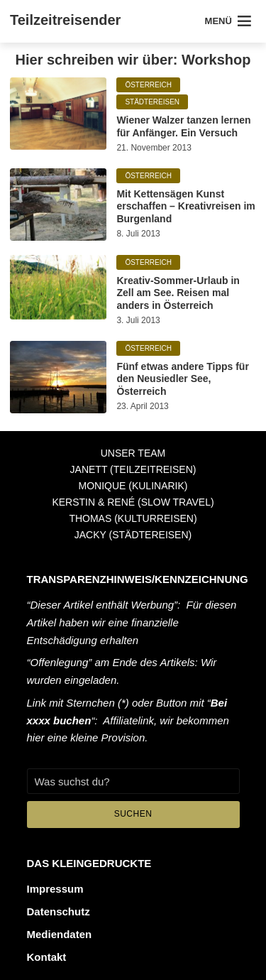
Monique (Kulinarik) (133, 486)
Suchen (133, 814)
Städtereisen (152, 102)
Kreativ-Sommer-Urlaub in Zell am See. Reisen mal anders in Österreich (178, 293)
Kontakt (47, 957)
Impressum (55, 889)
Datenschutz (59, 911)
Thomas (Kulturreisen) (133, 518)
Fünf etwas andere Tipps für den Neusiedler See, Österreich (182, 379)
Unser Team (133, 453)
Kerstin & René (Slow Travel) (133, 502)
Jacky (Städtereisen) (133, 535)
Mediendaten (60, 934)
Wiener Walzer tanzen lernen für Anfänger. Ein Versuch (183, 126)
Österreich (148, 85)
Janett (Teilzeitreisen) (133, 469)
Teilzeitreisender (65, 20)
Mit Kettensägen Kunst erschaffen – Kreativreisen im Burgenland (185, 206)
